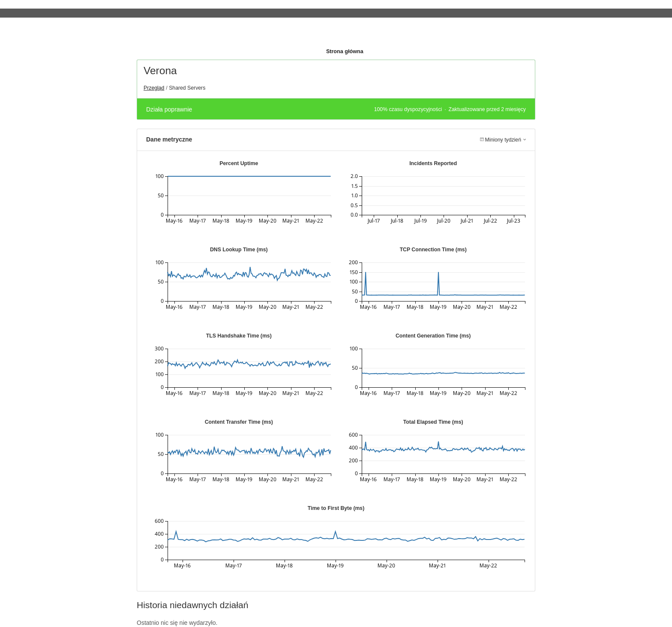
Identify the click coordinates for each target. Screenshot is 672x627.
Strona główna (345, 51)
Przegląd (154, 88)
